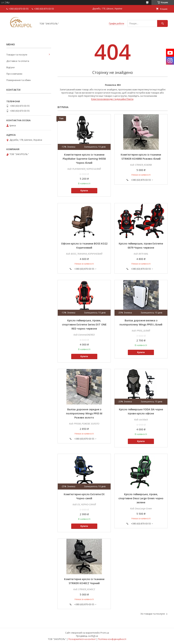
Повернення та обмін (19, 80)
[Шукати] (162, 23)
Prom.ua (105, 633)
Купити (84, 191)
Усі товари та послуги (153, 614)
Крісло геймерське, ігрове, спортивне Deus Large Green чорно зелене (141, 498)
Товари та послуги (17, 55)
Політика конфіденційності (112, 639)
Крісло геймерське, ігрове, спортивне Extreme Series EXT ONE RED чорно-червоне (84, 324)
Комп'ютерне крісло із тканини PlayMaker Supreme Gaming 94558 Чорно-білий (84, 159)
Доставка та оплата (18, 61)
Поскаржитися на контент (82, 639)
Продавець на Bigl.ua (87, 636)
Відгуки (10, 67)
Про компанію (14, 74)
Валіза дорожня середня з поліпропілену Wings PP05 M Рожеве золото (84, 413)
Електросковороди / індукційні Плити (112, 99)
